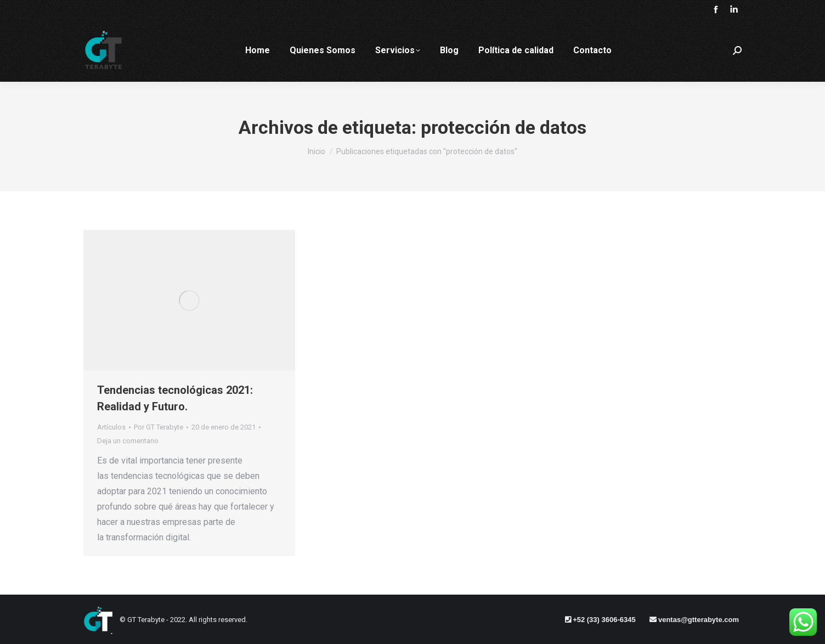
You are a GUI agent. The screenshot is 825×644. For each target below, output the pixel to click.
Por (159, 427)
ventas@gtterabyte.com (699, 620)
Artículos (111, 427)
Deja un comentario (128, 441)
